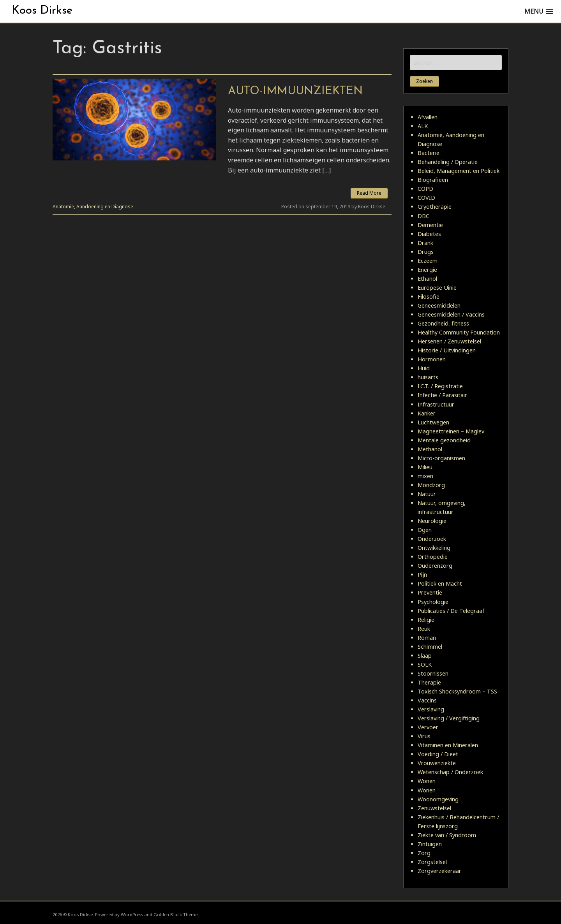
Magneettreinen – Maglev (451, 431)
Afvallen (428, 117)
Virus (424, 736)
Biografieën (433, 180)
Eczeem (428, 261)
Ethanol (427, 279)
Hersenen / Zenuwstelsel (449, 341)
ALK (423, 126)
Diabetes (429, 234)
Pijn (422, 575)
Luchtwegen (433, 422)
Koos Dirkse (42, 11)
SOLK (425, 664)
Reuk (424, 629)
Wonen (427, 781)
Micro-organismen (441, 458)
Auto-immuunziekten (295, 91)
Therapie (429, 682)
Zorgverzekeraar (439, 871)
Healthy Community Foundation (459, 332)
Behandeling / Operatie (448, 162)
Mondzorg (431, 485)
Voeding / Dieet (438, 754)
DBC (423, 216)
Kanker (427, 413)
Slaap (425, 656)
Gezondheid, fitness (443, 323)
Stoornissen (433, 673)
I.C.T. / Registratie (440, 386)
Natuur (427, 494)
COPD (425, 189)
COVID (426, 198)
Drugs (426, 252)
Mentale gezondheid (444, 440)
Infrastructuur (436, 404)
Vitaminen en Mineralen (448, 745)
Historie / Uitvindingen (447, 350)
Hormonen (432, 359)
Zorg (424, 853)
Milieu (425, 467)
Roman (427, 638)
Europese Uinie (437, 288)
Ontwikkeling (434, 548)
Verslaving (431, 709)
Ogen (425, 530)
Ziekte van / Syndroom (447, 835)
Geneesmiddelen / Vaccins (451, 314)
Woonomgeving (438, 799)
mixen (425, 476)
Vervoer (428, 727)
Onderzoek (432, 539)
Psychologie (433, 602)
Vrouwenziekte (437, 763)
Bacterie (429, 153)
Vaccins (427, 700)
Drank (425, 243)
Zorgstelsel (432, 862)
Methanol (430, 449)
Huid (424, 368)
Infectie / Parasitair (442, 395)
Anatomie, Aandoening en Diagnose (93, 207)
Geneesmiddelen (439, 305)
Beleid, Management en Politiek (459, 171)
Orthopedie (433, 557)
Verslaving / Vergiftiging (449, 718)
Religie (426, 620)
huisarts (428, 377)
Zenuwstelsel (434, 808)
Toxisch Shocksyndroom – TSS (457, 691)
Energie (427, 270)
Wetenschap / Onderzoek (450, 772)
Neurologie (432, 521)
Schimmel (430, 647)
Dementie (430, 225)
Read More (369, 193)
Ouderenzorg (435, 566)
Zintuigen (430, 844)
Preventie (430, 592)
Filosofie (429, 297)
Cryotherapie (435, 207)
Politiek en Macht (440, 583)
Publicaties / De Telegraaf (451, 611)
